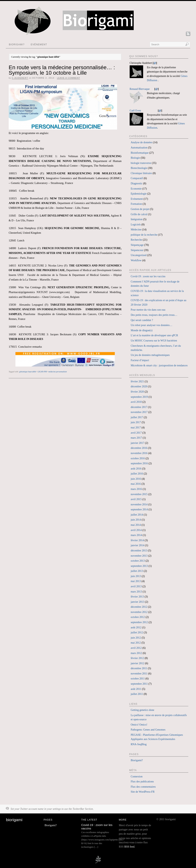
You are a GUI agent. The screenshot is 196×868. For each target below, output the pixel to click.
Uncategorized (139, 255)
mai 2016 (136, 484)
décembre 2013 (139, 551)
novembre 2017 (139, 412)
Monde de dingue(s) (142, 330)
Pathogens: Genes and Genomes (148, 730)
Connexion (136, 777)
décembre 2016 (139, 448)
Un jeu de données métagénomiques (150, 355)
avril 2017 (136, 433)
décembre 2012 (139, 607)
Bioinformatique (140, 153)
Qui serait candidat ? (142, 320)
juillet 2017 (137, 417)
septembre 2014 (139, 509)
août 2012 (136, 627)
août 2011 (136, 689)
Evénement (39, 45)
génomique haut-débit (28, 372)
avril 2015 (136, 499)
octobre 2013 (138, 561)
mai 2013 (136, 581)
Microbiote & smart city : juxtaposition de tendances (159, 365)
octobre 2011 (138, 679)
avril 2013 (136, 586)
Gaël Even (135, 111)
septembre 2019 (139, 397)
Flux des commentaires (143, 787)
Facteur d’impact (140, 360)
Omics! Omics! (139, 725)
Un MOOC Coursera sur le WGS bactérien (154, 341)
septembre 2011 (139, 684)
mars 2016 (136, 489)
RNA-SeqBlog (139, 744)
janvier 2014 (137, 545)
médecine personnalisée (58, 372)
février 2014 (137, 540)
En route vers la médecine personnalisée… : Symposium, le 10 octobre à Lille (62, 70)
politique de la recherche (144, 235)
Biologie (135, 158)
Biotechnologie (139, 168)
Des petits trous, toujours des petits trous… (154, 315)
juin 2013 (136, 576)
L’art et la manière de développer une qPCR (154, 335)
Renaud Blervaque (140, 89)
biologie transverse (141, 163)
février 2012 (137, 658)
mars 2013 (136, 592)
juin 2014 (136, 520)
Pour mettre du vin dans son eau (148, 310)
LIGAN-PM (42, 372)
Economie (136, 189)
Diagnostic (136, 183)
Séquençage (137, 245)
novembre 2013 (139, 556)
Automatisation (139, 148)
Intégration (136, 219)
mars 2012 (136, 653)
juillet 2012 (137, 632)
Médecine (136, 230)
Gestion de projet (140, 209)
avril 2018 (136, 402)
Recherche (136, 240)
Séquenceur (137, 250)
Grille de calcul (139, 214)
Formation (136, 204)
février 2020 (137, 392)
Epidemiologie (139, 194)
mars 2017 (136, 438)
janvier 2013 (137, 602)
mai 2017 (136, 428)
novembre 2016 (139, 453)
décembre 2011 (139, 668)
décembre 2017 (139, 407)
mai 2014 (136, 525)
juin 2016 (136, 479)
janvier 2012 (137, 663)
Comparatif (137, 178)
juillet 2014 (137, 515)
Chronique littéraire (141, 173)
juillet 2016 (137, 474)
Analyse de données (141, 142)
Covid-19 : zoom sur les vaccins (148, 276)
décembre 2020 (139, 386)
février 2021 (137, 381)
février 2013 (137, 597)
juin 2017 (136, 422)
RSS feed (129, 847)
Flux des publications (142, 782)
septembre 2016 (139, 463)
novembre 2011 (139, 674)
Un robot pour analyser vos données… (151, 325)
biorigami (14, 820)
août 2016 (136, 469)
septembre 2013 (139, 566)
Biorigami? (17, 45)
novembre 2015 (139, 494)
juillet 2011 (137, 694)
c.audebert (20, 78)
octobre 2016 (138, 458)
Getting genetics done (142, 710)
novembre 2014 (139, 504)
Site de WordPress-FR (143, 792)
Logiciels (136, 225)
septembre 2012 (139, 622)
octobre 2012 (138, 617)
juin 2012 (136, 638)
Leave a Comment (68, 78)
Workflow (136, 260)
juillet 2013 (137, 571)
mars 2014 (136, 535)
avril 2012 (136, 648)
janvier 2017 (137, 443)
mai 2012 (136, 643)
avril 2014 (136, 530)
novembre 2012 (139, 612)
